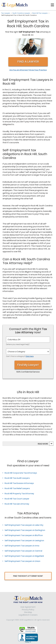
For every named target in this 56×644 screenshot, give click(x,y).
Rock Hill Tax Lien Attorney (17, 504)
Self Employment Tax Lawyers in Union (22, 561)
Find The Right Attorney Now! (28, 576)
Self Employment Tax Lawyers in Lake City (24, 525)
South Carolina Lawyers (21, 13)
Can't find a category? (20, 356)
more (45, 444)
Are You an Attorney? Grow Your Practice (28, 70)
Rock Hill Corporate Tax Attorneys (21, 473)
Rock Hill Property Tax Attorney (19, 494)
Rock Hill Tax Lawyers (40, 13)
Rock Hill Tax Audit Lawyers (17, 478)
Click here (30, 356)
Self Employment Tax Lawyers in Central (23, 551)
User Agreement (28, 607)
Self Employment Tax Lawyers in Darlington (25, 530)
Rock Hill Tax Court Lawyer (17, 499)
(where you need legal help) (18, 344)
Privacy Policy (28, 610)
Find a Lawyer (28, 62)
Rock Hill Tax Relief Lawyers (17, 488)
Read (43, 444)
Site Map (28, 612)
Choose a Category (16, 352)
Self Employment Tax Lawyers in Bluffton (24, 535)
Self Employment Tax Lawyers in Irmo (22, 546)
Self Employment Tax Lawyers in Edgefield (24, 556)
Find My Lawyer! (28, 365)
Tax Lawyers (6, 13)
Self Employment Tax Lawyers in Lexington (24, 541)
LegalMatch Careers (28, 615)
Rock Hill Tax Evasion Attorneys (19, 483)
